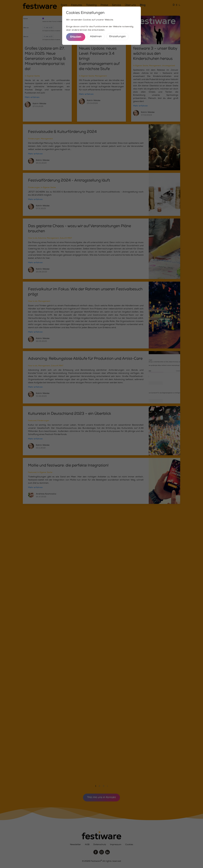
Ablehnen (96, 37)
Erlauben (76, 37)
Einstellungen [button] (117, 37)
